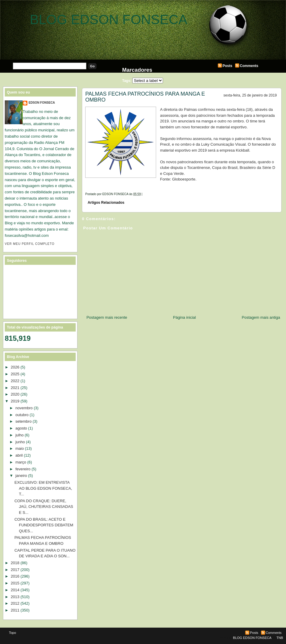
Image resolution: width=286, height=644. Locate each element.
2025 (15, 374)
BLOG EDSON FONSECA (109, 20)
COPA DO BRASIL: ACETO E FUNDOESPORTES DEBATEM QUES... (44, 525)
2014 (15, 590)
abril (19, 455)
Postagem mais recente (107, 317)
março (21, 462)
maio (20, 448)
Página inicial (185, 317)
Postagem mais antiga (261, 317)
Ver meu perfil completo (30, 244)
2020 (15, 394)
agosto (21, 428)
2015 (15, 583)
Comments (249, 66)
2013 (15, 597)
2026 (15, 367)
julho (20, 435)
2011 (15, 610)
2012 (15, 603)
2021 (15, 388)
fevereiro (23, 469)
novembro (24, 408)
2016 (15, 576)
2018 (15, 563)
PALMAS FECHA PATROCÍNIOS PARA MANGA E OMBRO (145, 97)
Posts (227, 66)
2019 (15, 401)
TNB (280, 638)
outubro (22, 415)
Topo (13, 633)
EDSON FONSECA (42, 103)
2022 (15, 381)
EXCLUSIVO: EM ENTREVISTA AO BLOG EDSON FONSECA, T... (43, 488)
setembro (24, 421)
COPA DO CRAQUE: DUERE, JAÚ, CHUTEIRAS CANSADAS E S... (44, 507)
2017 (15, 570)
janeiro (21, 476)
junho (20, 442)
